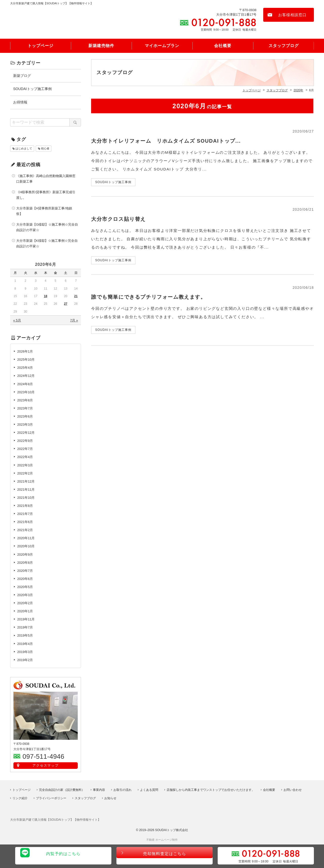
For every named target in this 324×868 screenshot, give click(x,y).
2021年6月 (25, 523)
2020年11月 (26, 539)
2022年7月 (25, 450)
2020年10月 (26, 547)
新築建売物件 (101, 46)
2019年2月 (25, 660)
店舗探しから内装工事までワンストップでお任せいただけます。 (211, 790)
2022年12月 (26, 433)
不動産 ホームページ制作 (162, 840)
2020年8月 (25, 563)
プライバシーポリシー (51, 798)
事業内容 (99, 790)
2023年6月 (25, 417)
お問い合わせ (293, 790)
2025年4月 (25, 368)
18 (45, 297)
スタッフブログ (284, 46)
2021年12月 (26, 482)
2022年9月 (25, 441)
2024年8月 (25, 385)
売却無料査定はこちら (165, 856)
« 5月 (17, 321)
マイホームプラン (162, 46)
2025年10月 (26, 360)
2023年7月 (25, 409)
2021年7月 (25, 515)
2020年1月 (25, 612)
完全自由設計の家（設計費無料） (62, 790)
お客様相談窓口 (292, 15)
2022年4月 (25, 458)
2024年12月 (26, 376)
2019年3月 (25, 652)
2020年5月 (25, 588)
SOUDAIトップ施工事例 (32, 90)
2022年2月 (25, 474)
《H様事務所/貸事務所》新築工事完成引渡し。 (46, 195)
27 (66, 305)
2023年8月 (25, 401)
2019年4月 (25, 644)
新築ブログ (22, 76)
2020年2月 (25, 604)
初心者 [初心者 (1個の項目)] (45, 149)
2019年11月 (26, 620)
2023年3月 (25, 425)
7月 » (74, 321)
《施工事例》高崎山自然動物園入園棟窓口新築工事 (46, 179)
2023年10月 (26, 393)
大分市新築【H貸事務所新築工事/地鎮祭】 (44, 212)
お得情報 (20, 103)
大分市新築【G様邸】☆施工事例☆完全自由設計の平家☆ (47, 228)
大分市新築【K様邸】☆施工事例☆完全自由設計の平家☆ (47, 244)
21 (76, 297)
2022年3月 (25, 466)
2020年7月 (25, 571)
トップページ (40, 46)
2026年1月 (25, 352)
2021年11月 (26, 490)
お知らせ (110, 798)
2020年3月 (25, 596)
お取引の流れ (123, 790)
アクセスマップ (46, 766)
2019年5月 (25, 636)
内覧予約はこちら (63, 856)
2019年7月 (25, 628)
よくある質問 (149, 790)
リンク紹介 (20, 798)
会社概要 (223, 46)
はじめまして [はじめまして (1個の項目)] (24, 149)
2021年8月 (25, 506)
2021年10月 (26, 498)
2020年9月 (25, 555)
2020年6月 (25, 579)
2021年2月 (25, 531)
